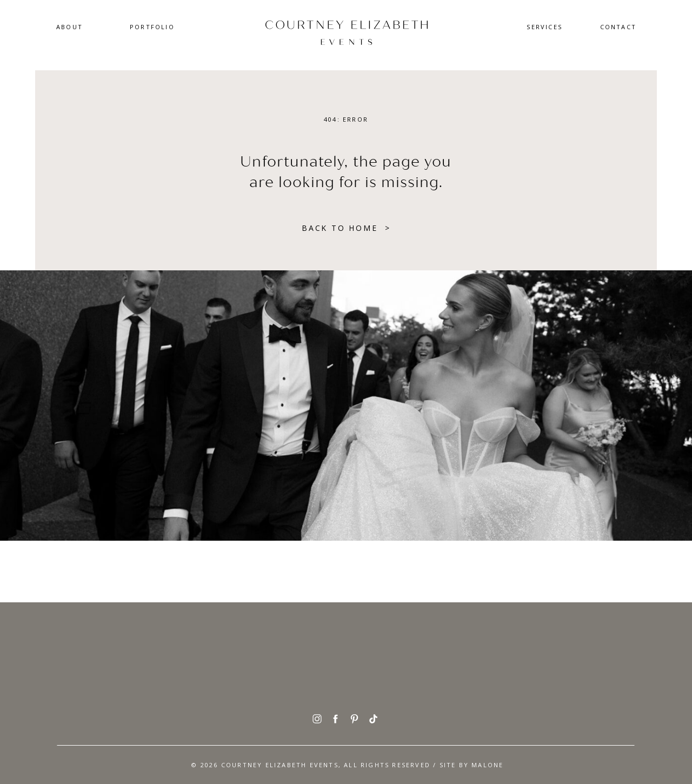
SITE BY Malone (472, 765)
